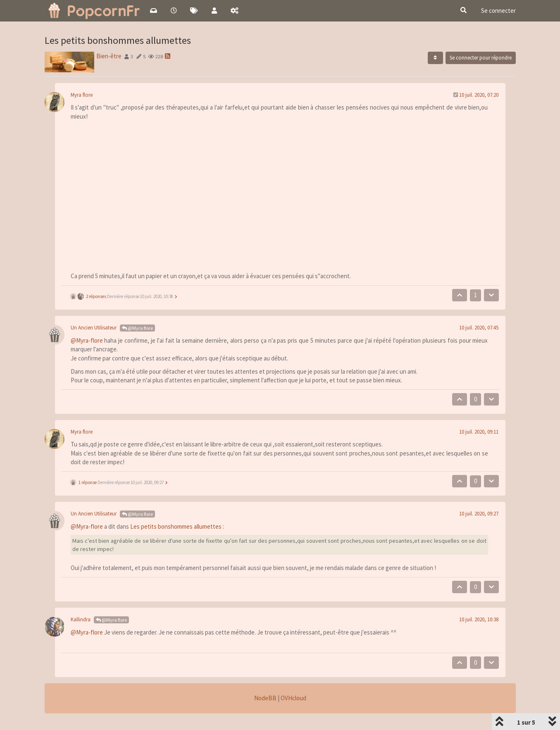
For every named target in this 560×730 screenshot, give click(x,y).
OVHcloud (293, 698)
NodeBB (265, 698)
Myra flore (82, 95)
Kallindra (81, 619)
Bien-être (109, 56)
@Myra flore (137, 328)
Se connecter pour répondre (481, 58)
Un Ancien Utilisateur (94, 328)
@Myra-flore (87, 340)
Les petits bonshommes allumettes (176, 526)
